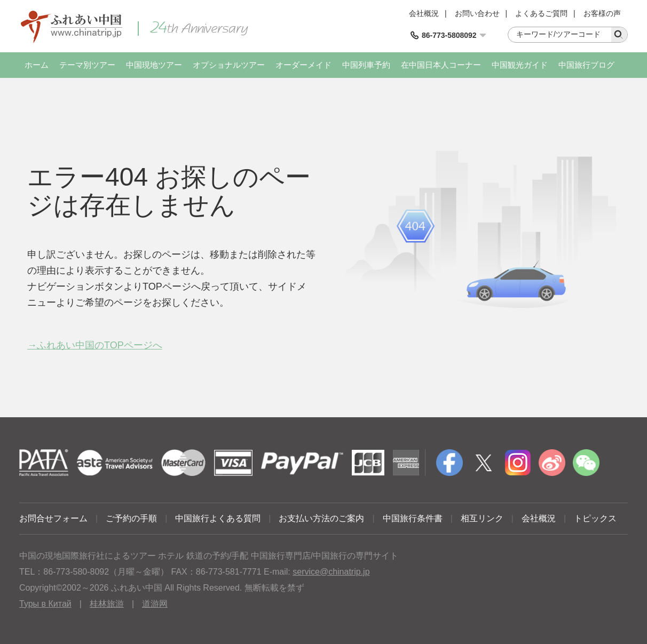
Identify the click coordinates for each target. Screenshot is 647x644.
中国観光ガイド (520, 65)
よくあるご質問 (541, 13)
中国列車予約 (366, 65)
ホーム (37, 65)
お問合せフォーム (53, 518)
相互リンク (482, 518)
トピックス (595, 518)
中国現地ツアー (154, 65)
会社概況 (424, 13)
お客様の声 (602, 13)
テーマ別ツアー (87, 65)
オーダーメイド (303, 65)
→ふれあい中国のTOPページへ (95, 345)
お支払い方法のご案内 (321, 518)
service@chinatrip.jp (331, 572)
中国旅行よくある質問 (218, 518)
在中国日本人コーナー (441, 65)
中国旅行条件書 (413, 518)
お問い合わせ (477, 13)
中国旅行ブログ (586, 65)
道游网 (155, 604)
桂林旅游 (107, 604)
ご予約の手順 (131, 518)
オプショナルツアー (229, 65)
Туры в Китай (45, 604)
